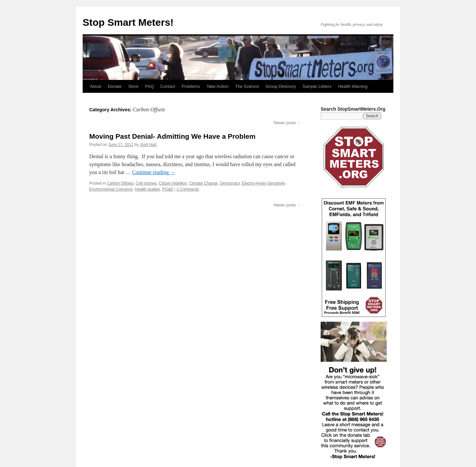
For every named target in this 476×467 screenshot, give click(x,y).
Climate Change (204, 183)
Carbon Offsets (120, 183)
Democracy (230, 183)
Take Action (218, 86)
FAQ (149, 86)
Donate (115, 86)
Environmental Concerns (111, 189)
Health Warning (353, 86)
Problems (191, 86)
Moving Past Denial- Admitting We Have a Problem (172, 136)
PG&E (168, 189)
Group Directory (281, 86)
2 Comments (188, 189)
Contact (168, 86)
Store (133, 86)
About (96, 86)
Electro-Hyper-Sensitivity (263, 183)
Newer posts (287, 123)
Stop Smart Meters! (128, 22)
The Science (247, 86)
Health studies (147, 189)
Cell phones (146, 183)
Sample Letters (317, 86)
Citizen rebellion (173, 183)
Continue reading (154, 172)
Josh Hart (148, 145)
